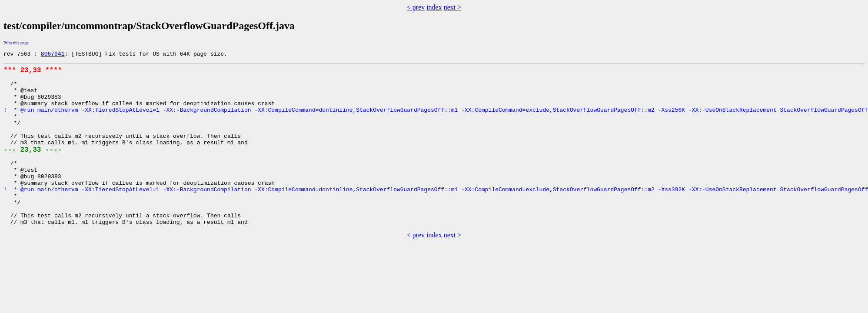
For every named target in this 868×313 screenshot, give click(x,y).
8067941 (53, 55)
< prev (416, 7)
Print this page (16, 43)
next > (453, 7)
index (434, 7)
